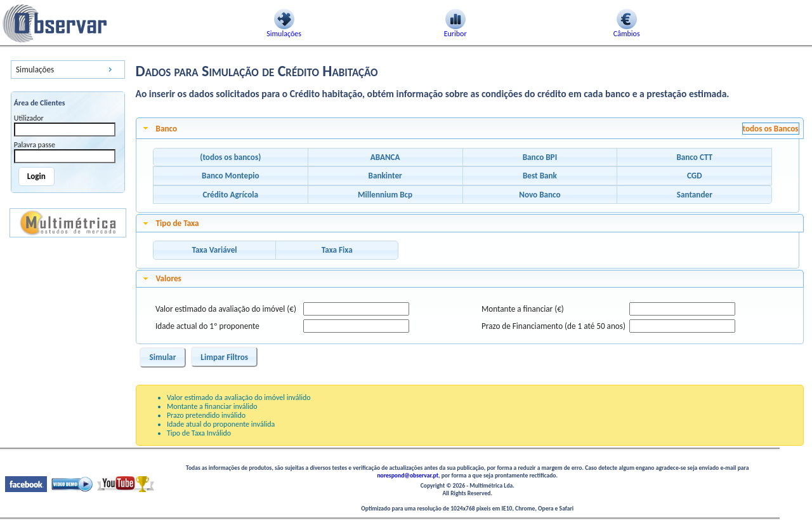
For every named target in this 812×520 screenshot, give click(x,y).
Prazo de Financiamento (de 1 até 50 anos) (553, 326)
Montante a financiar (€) (523, 309)
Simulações (35, 70)
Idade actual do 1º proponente (207, 326)
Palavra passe (35, 145)
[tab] (470, 128)
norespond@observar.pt (408, 476)
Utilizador (29, 118)
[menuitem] (68, 70)
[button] (231, 157)
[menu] (68, 70)
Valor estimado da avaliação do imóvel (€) (226, 309)
